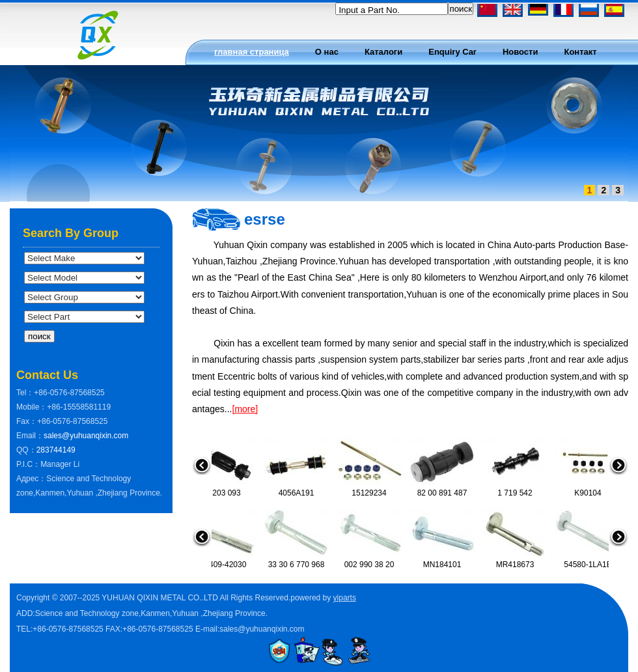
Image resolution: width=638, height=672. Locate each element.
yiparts (345, 598)
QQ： (26, 450)
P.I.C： (28, 464)
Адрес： (31, 479)
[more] (245, 409)
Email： (30, 436)
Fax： (27, 421)
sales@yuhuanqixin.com (86, 436)
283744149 (56, 450)
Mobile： (32, 407)
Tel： (25, 393)
